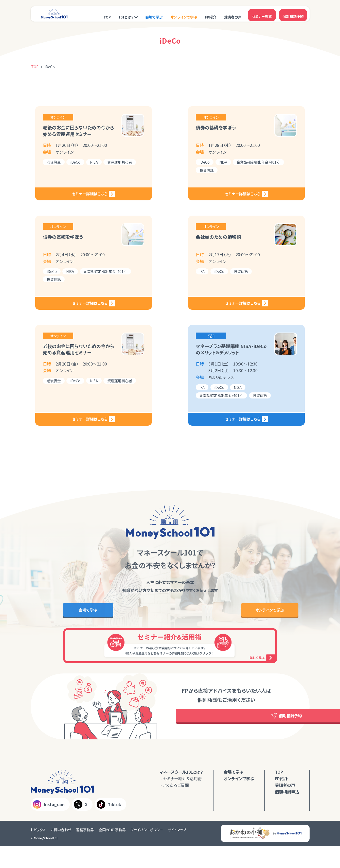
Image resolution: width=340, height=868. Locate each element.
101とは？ (126, 14)
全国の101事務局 (112, 852)
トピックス (38, 852)
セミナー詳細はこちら (100, 202)
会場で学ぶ (154, 14)
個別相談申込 (287, 814)
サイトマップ (177, 852)
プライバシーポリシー (147, 852)
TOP (107, 14)
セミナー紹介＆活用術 (183, 801)
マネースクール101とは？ (181, 794)
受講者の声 (233, 14)
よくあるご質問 (176, 807)
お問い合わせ (61, 852)
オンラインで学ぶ (184, 14)
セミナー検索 (262, 14)
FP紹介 (211, 14)
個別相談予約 (293, 14)
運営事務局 (85, 852)
